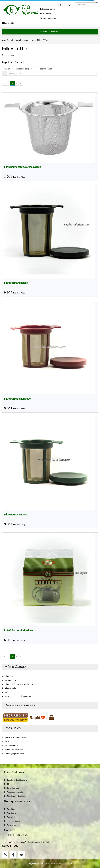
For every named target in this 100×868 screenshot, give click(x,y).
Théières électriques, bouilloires (17, 684)
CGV (5, 742)
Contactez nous (10, 746)
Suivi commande (48, 18)
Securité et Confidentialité (15, 738)
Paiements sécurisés (12, 750)
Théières (7, 676)
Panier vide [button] (9, 23)
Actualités (9, 809)
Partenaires (10, 825)
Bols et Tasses (10, 680)
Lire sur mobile (10, 55)
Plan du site (10, 813)
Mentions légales (12, 821)
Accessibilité (10, 817)
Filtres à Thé (9, 688)
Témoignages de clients (14, 754)
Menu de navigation (50, 32)
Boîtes (6, 692)
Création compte (48, 9)
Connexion (46, 14)
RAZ (7, 69)
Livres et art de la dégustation (16, 696)
